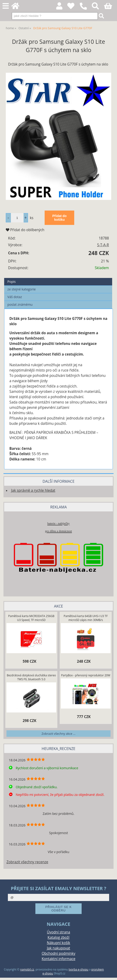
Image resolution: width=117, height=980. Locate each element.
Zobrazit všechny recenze (27, 862)
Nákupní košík (59, 943)
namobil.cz (27, 969)
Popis (12, 282)
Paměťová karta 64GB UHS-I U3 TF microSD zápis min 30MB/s (86, 618)
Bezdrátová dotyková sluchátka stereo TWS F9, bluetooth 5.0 (31, 677)
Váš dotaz (15, 297)
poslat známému (20, 304)
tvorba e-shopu (79, 969)
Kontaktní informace (58, 959)
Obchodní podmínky (58, 953)
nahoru (110, 973)
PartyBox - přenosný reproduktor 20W (86, 675)
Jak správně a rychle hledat (33, 490)
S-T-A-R (103, 245)
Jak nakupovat (58, 948)
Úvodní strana (58, 932)
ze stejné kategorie (22, 289)
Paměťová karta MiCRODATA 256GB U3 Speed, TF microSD (31, 618)
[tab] (58, 278)
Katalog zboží (58, 937)
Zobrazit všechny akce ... (58, 734)
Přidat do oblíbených (25, 230)
